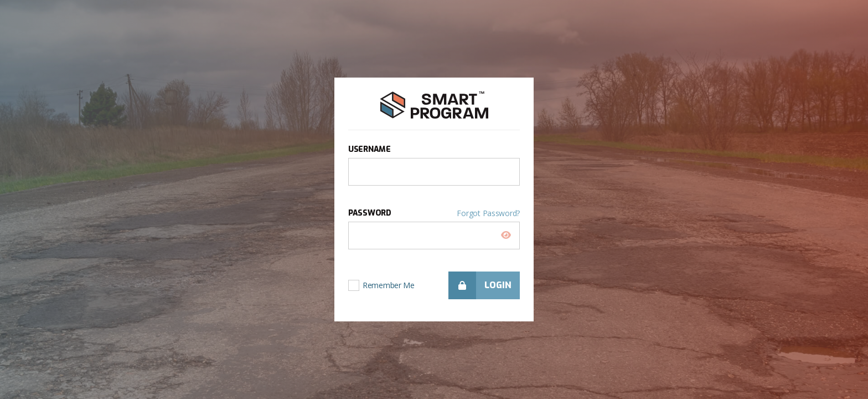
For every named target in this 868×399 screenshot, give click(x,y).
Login (480, 285)
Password (434, 213)
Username (370, 149)
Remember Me (389, 281)
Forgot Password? (488, 213)
